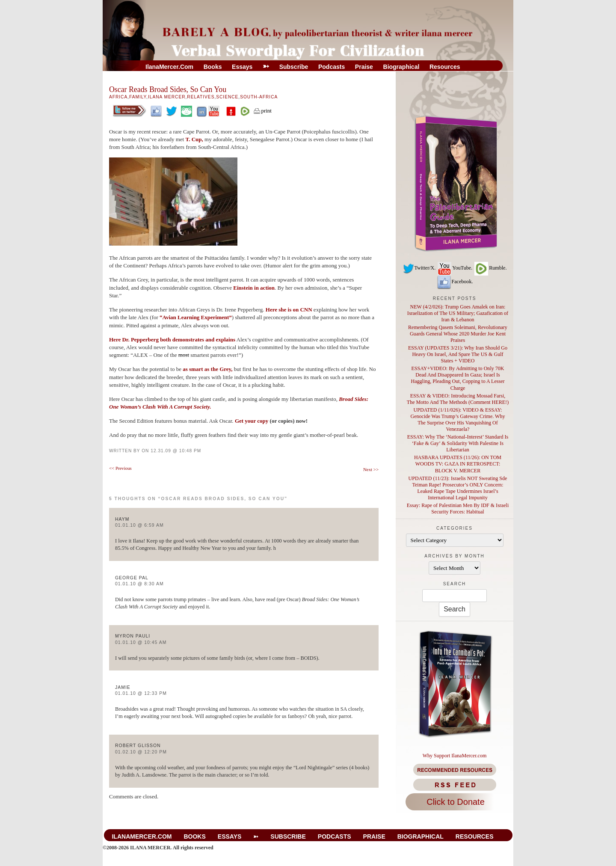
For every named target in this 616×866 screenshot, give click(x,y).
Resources (445, 67)
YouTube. (455, 268)
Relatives (201, 97)
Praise (364, 67)
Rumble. (490, 268)
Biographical (401, 67)
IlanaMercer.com (169, 67)
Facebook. (455, 282)
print (262, 111)
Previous (120, 468)
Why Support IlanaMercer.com (455, 756)
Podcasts (332, 67)
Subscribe (294, 67)
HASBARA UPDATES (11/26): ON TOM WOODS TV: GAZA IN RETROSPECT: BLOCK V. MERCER (458, 464)
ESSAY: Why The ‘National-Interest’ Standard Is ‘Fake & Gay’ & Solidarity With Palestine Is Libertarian (458, 443)
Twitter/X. (419, 268)
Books (213, 67)
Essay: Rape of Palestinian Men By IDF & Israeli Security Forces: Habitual (458, 509)
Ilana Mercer (167, 97)
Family (138, 97)
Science (227, 97)
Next (371, 469)
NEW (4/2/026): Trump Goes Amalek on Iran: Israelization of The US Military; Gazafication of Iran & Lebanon (458, 313)
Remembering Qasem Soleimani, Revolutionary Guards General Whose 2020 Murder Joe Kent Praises (458, 334)
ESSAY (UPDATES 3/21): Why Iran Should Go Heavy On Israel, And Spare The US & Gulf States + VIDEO (458, 354)
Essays (242, 67)
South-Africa (259, 97)
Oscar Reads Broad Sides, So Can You (168, 89)
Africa (118, 97)
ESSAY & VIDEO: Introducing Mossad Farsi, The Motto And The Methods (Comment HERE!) (458, 399)
